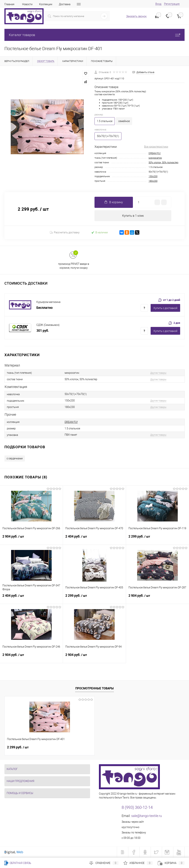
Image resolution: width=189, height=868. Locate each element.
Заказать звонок (136, 16)
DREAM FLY (155, 153)
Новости (27, 4)
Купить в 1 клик (133, 216)
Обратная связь (18, 863)
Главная (9, 4)
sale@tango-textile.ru (147, 816)
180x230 (153, 181)
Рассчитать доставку (65, 233)
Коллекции (46, 4)
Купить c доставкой (165, 308)
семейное (124, 121)
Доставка (65, 4)
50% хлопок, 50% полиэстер (163, 162)
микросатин (155, 158)
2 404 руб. (94, 539)
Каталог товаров (94, 35)
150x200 (153, 176)
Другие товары (158, 373)
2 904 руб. (31, 539)
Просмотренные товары (94, 688)
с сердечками (15, 458)
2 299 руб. (158, 539)
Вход (158, 4)
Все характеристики (156, 147)
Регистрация (172, 4)
